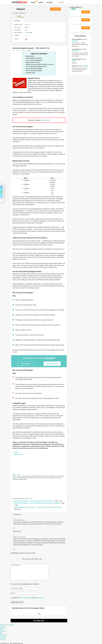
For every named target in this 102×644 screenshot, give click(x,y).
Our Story (2, 626)
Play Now (86, 12)
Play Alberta (85, 66)
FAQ (1, 633)
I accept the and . (28, 598)
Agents (41, 3)
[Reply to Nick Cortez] (14, 551)
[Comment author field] (24, 588)
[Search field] (73, 2)
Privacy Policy (39, 598)
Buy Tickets (55, 9)
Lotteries (49, 3)
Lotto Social (75, 51)
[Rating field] (17, 559)
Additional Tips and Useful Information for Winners (40, 64)
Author (16, 452)
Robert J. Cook (16, 475)
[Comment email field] (24, 593)
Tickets (33, 3)
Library (2, 630)
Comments (3, 638)
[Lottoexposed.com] (20, 2)
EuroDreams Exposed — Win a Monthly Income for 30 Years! (34, 501)
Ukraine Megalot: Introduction (34, 58)
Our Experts (3, 628)
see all (30, 499)
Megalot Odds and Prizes (33, 62)
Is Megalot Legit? (30, 73)
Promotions (3, 631)
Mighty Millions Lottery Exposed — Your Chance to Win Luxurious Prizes (37, 507)
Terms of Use (3, 634)
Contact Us (3, 639)
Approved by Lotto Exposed (7, 625)
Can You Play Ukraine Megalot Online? (36, 67)
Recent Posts (18, 454)
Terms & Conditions (25, 598)
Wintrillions (46, 120)
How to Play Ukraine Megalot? (34, 60)
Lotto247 (74, 61)
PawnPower (75, 41)
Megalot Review (30, 56)
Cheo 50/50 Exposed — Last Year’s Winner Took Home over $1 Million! (37, 503)
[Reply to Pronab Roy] (14, 530)
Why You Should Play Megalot (34, 69)
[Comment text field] (29, 572)
